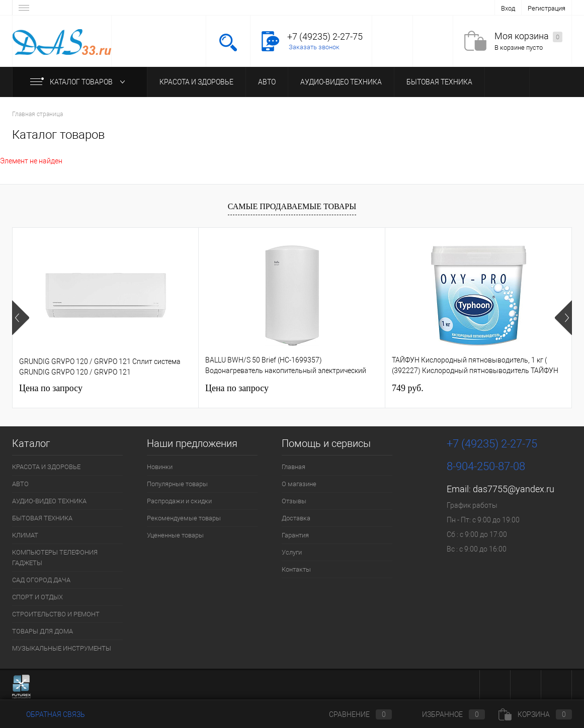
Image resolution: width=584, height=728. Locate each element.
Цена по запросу (51, 388)
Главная (294, 467)
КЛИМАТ (25, 535)
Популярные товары (177, 484)
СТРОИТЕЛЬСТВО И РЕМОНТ (56, 614)
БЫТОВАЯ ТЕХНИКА (439, 82)
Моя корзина (528, 36)
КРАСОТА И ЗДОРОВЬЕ (196, 82)
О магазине (299, 484)
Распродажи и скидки (179, 501)
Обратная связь (49, 714)
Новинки (160, 467)
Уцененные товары (175, 535)
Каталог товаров (80, 82)
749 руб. (408, 388)
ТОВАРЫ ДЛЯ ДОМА (43, 631)
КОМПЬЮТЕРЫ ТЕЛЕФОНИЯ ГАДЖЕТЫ (55, 558)
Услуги (292, 552)
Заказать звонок (314, 47)
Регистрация (547, 8)
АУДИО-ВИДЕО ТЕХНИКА (341, 82)
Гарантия (295, 535)
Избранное (445, 714)
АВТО (267, 82)
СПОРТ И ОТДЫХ (37, 597)
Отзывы (294, 501)
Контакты (296, 569)
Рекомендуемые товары (184, 518)
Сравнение (352, 714)
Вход (508, 8)
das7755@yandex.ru (514, 489)
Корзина (535, 714)
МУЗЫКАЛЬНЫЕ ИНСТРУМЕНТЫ (62, 648)
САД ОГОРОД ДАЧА (41, 580)
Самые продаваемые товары (292, 206)
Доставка (296, 518)
